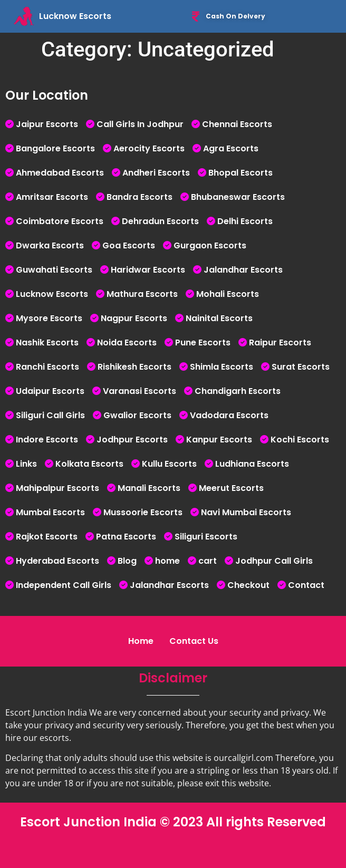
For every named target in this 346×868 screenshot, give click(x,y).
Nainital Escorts (219, 318)
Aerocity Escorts (149, 148)
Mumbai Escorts (50, 512)
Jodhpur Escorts (132, 440)
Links (26, 464)
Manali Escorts (149, 488)
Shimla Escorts (222, 367)
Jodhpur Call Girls (274, 561)
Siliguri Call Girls (50, 415)
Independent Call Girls (64, 585)
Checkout (248, 585)
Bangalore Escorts (55, 148)
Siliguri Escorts (206, 537)
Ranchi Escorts (47, 367)
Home (141, 641)
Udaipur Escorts (50, 391)
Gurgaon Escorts (210, 245)
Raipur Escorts (280, 343)
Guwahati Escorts (54, 270)
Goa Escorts (129, 245)
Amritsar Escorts (52, 197)
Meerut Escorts (231, 488)
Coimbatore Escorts (60, 221)
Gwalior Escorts (137, 415)
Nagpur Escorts (134, 318)
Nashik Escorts (47, 343)
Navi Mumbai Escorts (246, 512)
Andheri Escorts (156, 173)
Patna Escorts (126, 537)
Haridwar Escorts (148, 270)
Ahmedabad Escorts (60, 173)
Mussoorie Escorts (143, 512)
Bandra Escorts (140, 197)
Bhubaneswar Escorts (238, 197)
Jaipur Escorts (47, 124)
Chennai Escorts (237, 124)
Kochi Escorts (300, 440)
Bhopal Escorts (241, 173)
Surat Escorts (301, 367)
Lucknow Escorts (52, 294)
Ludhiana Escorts (252, 464)
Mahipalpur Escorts (57, 488)
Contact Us (194, 641)
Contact (306, 585)
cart (208, 561)
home (167, 561)
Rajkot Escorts (47, 537)
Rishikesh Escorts (134, 367)
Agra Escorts (231, 148)
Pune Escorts (203, 343)
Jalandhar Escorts (243, 270)
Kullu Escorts (169, 464)
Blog (127, 561)
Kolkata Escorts (89, 464)
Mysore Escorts (49, 318)
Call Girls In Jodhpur (140, 124)
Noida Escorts (127, 343)
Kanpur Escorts (219, 440)
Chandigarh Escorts (238, 391)
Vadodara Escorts (229, 415)
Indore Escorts (47, 440)
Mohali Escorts (228, 294)
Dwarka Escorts (50, 245)
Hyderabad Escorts (57, 561)
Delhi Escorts (245, 221)
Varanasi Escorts (140, 391)
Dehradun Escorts (160, 221)
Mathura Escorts (142, 294)
